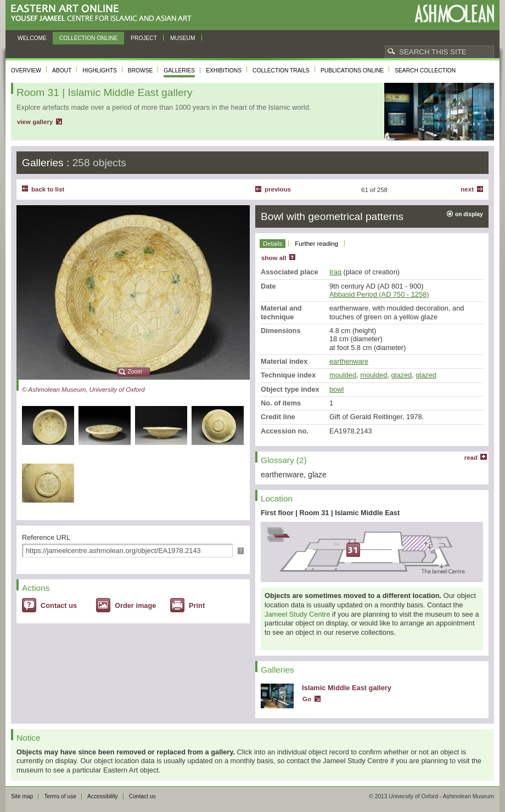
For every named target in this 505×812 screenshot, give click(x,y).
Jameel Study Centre (298, 614)
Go (307, 699)
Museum (183, 38)
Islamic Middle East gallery (347, 688)
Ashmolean (454, 13)
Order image (135, 605)
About (62, 71)
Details (273, 244)
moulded (343, 375)
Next (467, 189)
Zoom (135, 372)
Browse (141, 71)
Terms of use (60, 796)
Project (144, 38)
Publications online (352, 71)
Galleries (179, 71)
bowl (336, 389)
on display (469, 214)
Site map (22, 796)
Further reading (316, 244)
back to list (48, 189)
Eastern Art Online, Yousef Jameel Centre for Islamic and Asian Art (104, 13)
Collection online (88, 38)
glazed (401, 375)
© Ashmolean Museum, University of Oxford (83, 390)
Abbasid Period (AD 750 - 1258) (379, 294)
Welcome (32, 38)
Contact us (59, 605)
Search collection (425, 71)
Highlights (100, 71)
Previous (278, 189)
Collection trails (281, 71)
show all (274, 258)
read (471, 458)
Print (197, 605)
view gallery (35, 122)
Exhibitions (224, 71)
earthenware (349, 361)
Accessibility (103, 796)
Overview (26, 71)
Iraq (335, 272)
